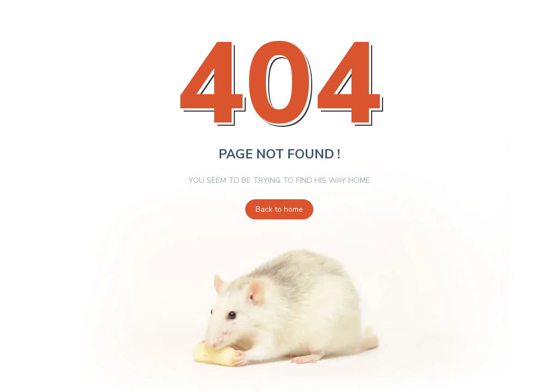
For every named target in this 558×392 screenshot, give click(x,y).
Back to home (279, 209)
